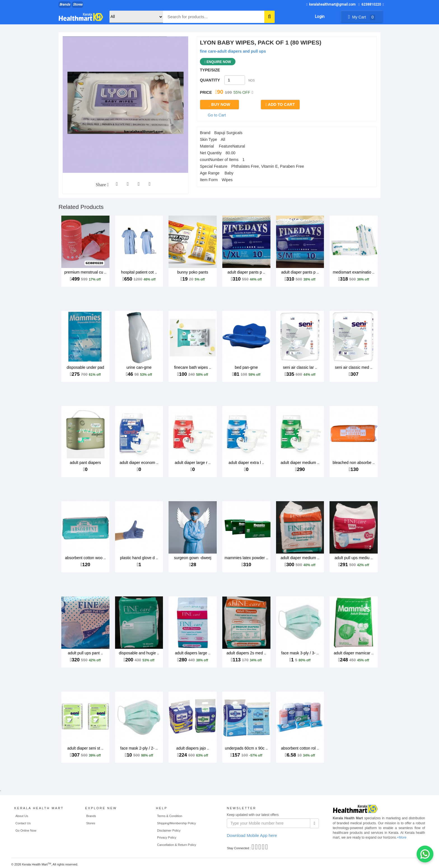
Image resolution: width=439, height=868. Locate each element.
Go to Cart (217, 115)
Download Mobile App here (252, 835)
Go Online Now (26, 830)
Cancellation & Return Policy (177, 845)
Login (320, 17)
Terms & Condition (170, 816)
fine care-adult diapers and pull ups (233, 51)
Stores (78, 4)
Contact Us (23, 823)
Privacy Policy (167, 837)
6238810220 (370, 4)
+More (401, 837)
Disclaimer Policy (169, 830)
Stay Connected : (239, 848)
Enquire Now (218, 62)
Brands (65, 4)
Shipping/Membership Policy (177, 823)
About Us (22, 816)
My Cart (362, 17)
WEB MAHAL (89, 865)
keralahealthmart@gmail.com (331, 4)
